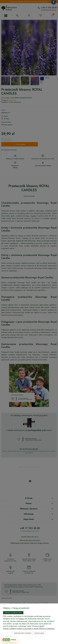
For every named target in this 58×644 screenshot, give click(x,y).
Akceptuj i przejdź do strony (13, 613)
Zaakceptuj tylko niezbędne (23, 633)
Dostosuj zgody (39, 633)
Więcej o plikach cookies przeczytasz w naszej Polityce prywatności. (29, 629)
